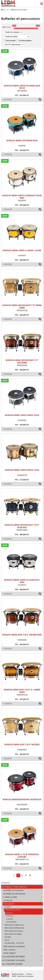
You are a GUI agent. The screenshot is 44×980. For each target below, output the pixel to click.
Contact (29, 974)
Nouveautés (11, 40)
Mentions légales (18, 974)
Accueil (6, 10)
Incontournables (25, 40)
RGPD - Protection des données (23, 976)
